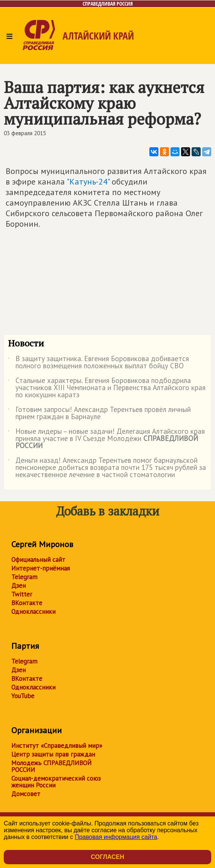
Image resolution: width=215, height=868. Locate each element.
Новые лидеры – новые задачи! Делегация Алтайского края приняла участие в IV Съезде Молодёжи (106, 439)
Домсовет (26, 794)
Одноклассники (33, 612)
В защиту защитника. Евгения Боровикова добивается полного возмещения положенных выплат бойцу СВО (98, 363)
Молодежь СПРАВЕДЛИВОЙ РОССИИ (51, 766)
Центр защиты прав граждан (53, 754)
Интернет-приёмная (41, 568)
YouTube (23, 696)
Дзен (18, 586)
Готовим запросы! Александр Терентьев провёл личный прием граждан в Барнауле (99, 413)
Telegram (24, 577)
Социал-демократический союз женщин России (56, 782)
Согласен (107, 857)
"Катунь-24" (88, 182)
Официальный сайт (38, 560)
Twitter (22, 594)
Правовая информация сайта (116, 837)
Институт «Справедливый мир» (57, 746)
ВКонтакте (27, 603)
